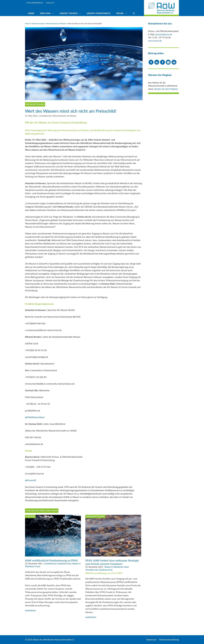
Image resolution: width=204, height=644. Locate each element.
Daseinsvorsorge (38, 24)
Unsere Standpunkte (99, 13)
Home (31, 13)
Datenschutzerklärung (169, 640)
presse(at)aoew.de (164, 34)
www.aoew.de (155, 41)
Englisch (50, 3)
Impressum (151, 640)
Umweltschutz (45, 116)
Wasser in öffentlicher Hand (116, 567)
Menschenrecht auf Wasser (56, 24)
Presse (123, 13)
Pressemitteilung (95, 516)
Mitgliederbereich (35, 3)
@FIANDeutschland (35, 417)
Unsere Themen (72, 13)
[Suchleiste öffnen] (134, 13)
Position (30, 516)
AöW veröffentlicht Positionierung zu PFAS (51, 560)
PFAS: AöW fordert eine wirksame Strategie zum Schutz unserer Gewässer (112, 562)
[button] (151, 62)
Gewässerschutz (64, 564)
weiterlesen (30, 610)
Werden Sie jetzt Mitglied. (166, 89)
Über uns (48, 13)
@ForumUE (31, 480)
